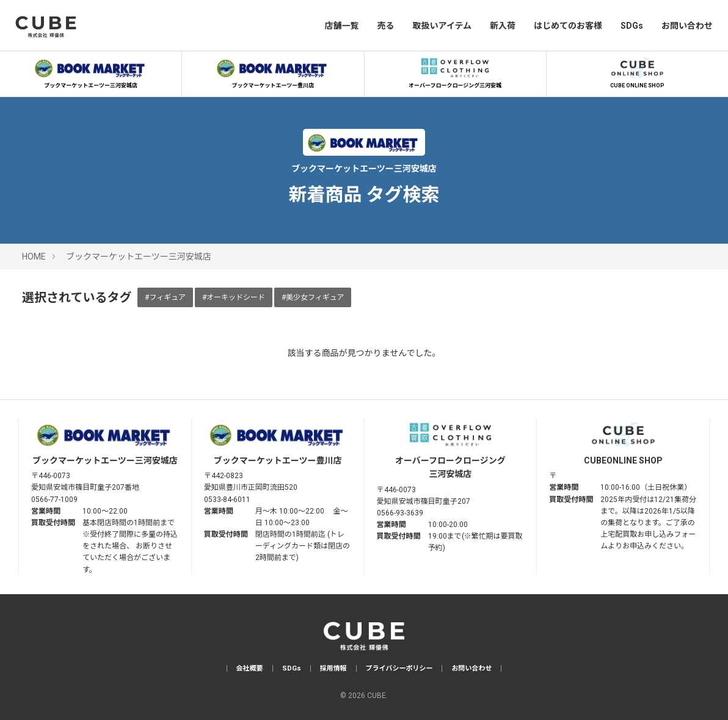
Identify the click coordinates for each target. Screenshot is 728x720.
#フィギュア (165, 297)
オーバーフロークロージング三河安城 (455, 71)
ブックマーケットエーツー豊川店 (273, 71)
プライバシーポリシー (399, 668)
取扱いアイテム (442, 26)
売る (385, 26)
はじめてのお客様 (568, 26)
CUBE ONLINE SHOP (637, 71)
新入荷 (503, 26)
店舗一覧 (341, 26)
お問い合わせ (687, 26)
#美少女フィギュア (313, 297)
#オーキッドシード (234, 297)
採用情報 (333, 668)
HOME (34, 256)
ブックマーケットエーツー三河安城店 (91, 71)
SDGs (632, 26)
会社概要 (250, 668)
